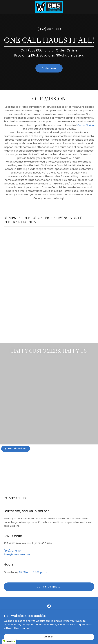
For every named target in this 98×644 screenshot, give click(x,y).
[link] (49, 7)
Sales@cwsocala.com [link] (17, 554)
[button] (8, 7)
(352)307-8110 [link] (12, 551)
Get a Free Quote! (49, 587)
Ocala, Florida (86, 125)
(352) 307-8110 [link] (49, 29)
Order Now (49, 68)
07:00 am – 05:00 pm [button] (32, 572)
